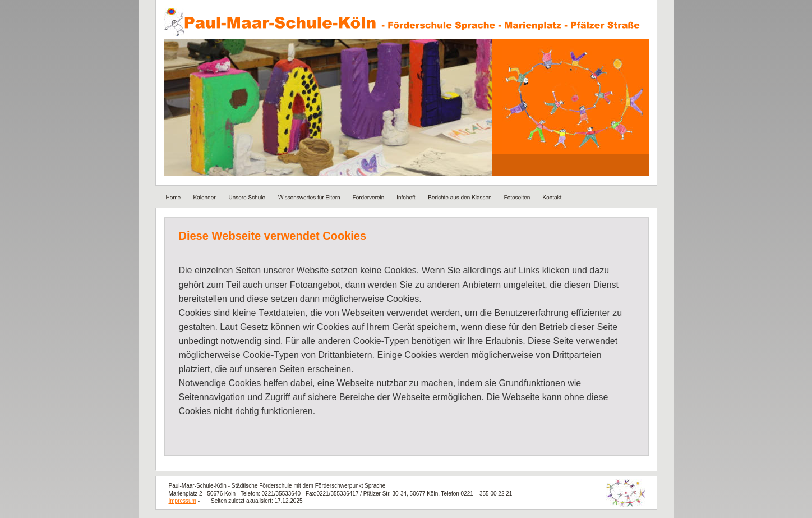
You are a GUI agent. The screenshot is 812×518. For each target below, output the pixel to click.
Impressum (183, 501)
